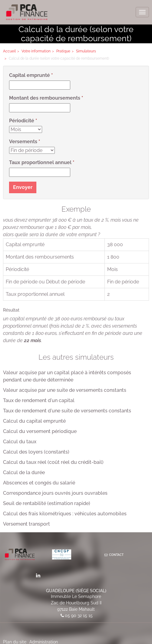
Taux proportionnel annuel (40, 162)
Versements (23, 142)
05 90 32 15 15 (79, 616)
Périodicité (22, 121)
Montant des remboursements (45, 98)
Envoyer (23, 187)
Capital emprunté (30, 75)
